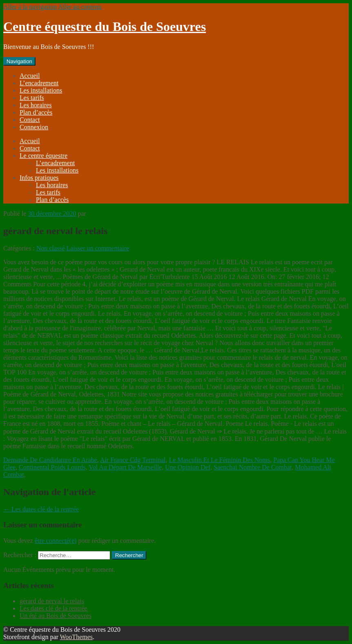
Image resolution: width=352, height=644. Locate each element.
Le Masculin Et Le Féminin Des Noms (219, 460)
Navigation (19, 61)
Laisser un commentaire (98, 248)
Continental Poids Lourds (52, 467)
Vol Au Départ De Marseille (125, 467)
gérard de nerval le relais (52, 601)
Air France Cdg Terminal (133, 460)
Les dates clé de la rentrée (41, 509)
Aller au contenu (80, 7)
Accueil (30, 76)
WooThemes (76, 637)
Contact (30, 120)
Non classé (51, 248)
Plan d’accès (36, 112)
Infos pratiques (39, 178)
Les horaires (36, 105)
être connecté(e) (56, 541)
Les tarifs (32, 98)
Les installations (41, 90)
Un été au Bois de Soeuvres (55, 616)
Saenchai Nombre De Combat (253, 467)
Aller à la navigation (30, 7)
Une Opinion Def (188, 467)
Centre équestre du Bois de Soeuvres (105, 27)
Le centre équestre (43, 156)
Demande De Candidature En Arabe (50, 460)
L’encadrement (39, 83)
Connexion (34, 127)
